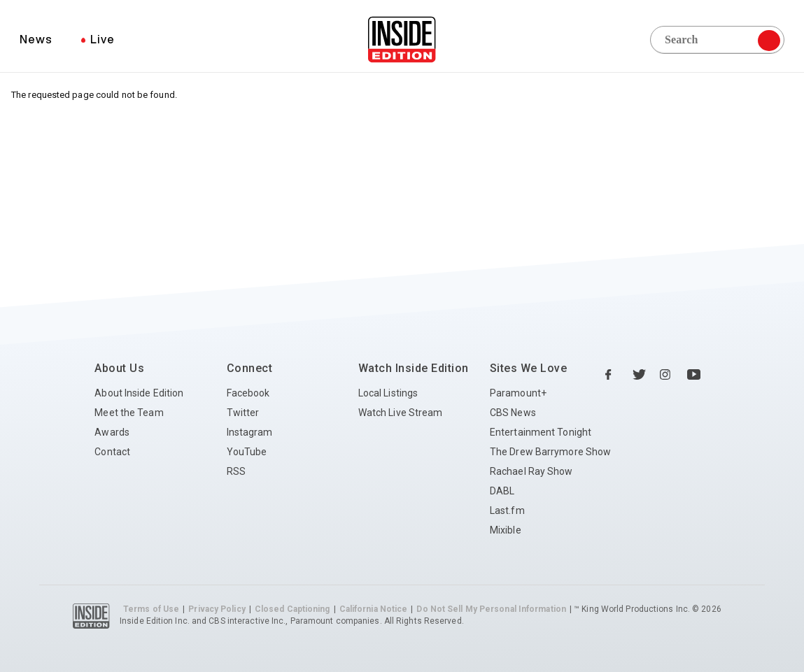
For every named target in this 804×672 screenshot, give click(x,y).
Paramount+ (518, 393)
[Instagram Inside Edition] (667, 375)
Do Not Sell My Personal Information (491, 609)
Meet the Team (129, 413)
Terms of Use (151, 609)
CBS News (513, 413)
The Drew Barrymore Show (550, 452)
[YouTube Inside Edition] (694, 375)
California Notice (374, 609)
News (36, 39)
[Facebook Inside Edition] (612, 375)
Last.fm (507, 510)
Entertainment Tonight (541, 432)
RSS (236, 471)
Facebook (248, 393)
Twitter (243, 413)
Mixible (506, 530)
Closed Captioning (292, 609)
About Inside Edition (139, 393)
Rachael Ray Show (531, 471)
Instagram (250, 432)
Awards (112, 432)
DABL (502, 491)
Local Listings (388, 393)
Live (103, 39)
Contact (112, 452)
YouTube (247, 452)
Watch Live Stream (401, 413)
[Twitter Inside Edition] (640, 375)
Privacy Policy (217, 609)
